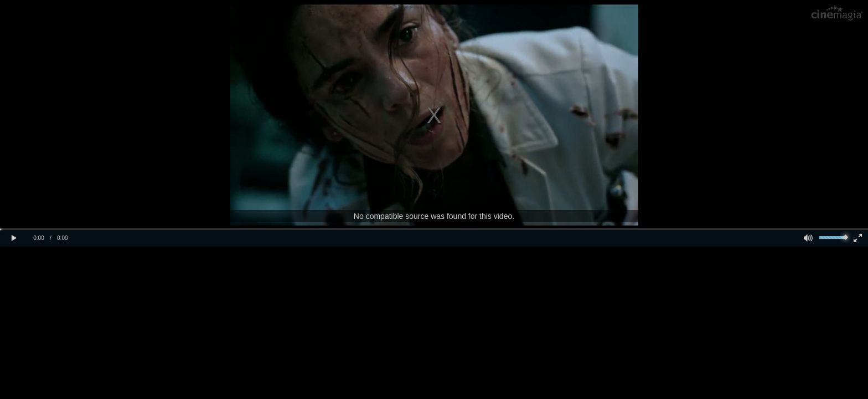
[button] (14, 238)
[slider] (833, 238)
